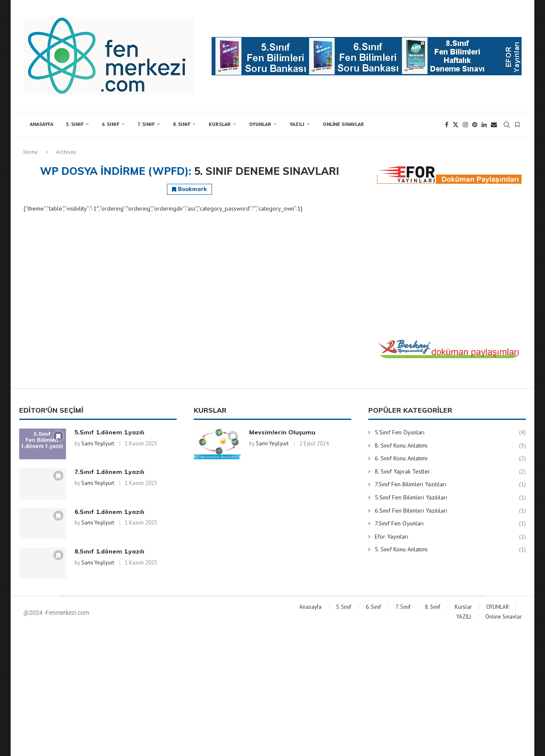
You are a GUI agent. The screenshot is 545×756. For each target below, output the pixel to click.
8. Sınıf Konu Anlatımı (450, 446)
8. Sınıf (182, 124)
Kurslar (220, 124)
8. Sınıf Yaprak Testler (450, 472)
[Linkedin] (484, 125)
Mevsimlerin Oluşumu (282, 432)
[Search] (507, 125)
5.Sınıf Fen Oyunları (450, 433)
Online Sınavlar (343, 124)
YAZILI (297, 124)
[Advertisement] (449, 260)
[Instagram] (465, 125)
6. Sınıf (110, 124)
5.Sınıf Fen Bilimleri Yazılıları (450, 498)
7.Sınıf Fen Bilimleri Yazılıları (450, 485)
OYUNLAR (260, 124)
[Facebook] (447, 125)
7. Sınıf (146, 124)
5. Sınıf (75, 124)
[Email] (494, 125)
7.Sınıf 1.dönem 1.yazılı (109, 472)
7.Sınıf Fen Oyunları (450, 524)
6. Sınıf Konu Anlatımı (450, 459)
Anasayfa (42, 124)
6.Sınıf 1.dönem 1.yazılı (109, 512)
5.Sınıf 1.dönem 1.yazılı (109, 432)
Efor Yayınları (450, 537)
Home (31, 152)
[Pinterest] (475, 125)
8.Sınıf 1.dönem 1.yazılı (109, 551)
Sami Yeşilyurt (98, 444)
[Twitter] (456, 125)
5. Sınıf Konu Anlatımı (450, 550)
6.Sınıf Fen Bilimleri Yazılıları (450, 511)
